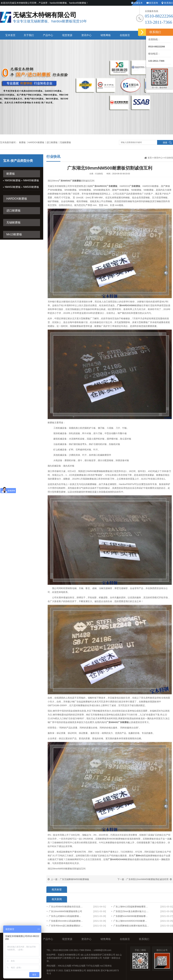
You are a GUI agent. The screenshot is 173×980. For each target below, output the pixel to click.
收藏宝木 (138, 3)
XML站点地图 (64, 966)
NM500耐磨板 (31, 187)
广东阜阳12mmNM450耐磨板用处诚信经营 (147, 879)
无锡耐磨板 (65, 142)
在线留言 (125, 35)
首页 (150, 158)
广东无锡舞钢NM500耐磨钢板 (74, 879)
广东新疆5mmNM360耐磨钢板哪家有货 (131, 916)
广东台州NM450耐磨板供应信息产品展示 (66, 907)
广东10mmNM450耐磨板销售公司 (65, 911)
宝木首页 (10, 35)
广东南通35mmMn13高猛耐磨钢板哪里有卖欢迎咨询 (66, 921)
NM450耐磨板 (13, 187)
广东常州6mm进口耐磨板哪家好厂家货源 (66, 926)
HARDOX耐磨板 (36, 142)
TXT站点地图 (93, 966)
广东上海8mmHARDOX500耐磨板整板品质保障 (131, 921)
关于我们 (29, 35)
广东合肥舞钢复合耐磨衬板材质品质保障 (131, 926)
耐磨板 (22, 142)
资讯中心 (86, 35)
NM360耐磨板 (13, 180)
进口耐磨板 (52, 142)
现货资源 (67, 35)
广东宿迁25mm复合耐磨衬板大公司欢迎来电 (131, 911)
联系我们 (169, 3)
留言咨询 (153, 3)
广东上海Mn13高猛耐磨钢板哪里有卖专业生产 (131, 907)
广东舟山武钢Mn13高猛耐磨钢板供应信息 (66, 916)
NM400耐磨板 (31, 180)
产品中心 (48, 35)
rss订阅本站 (106, 966)
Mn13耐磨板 (14, 234)
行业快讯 (169, 158)
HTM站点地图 (79, 966)
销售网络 (106, 35)
